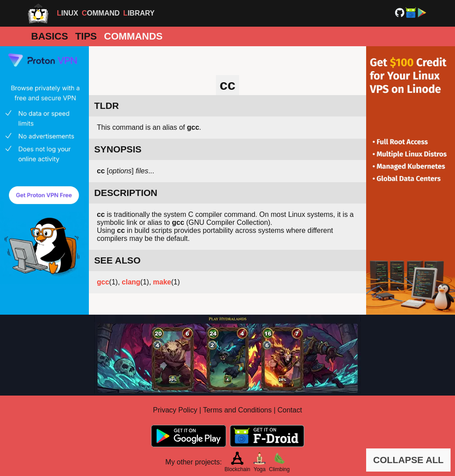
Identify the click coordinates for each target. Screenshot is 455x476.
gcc (103, 282)
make (162, 282)
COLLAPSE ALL (409, 460)
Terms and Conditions (237, 410)
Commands (133, 36)
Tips (86, 36)
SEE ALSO (117, 260)
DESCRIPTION (126, 193)
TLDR (106, 106)
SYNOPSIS (118, 149)
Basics (50, 36)
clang (131, 282)
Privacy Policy (175, 410)
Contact (290, 410)
